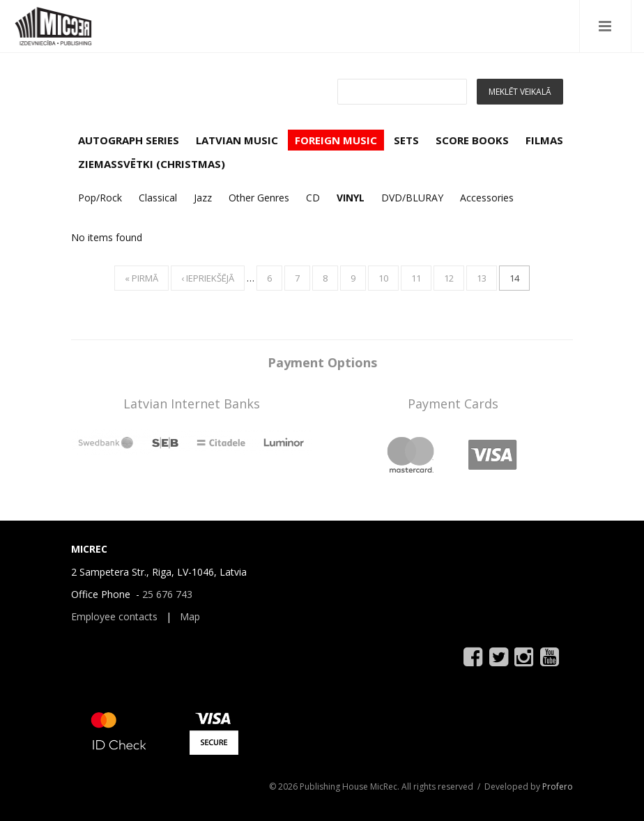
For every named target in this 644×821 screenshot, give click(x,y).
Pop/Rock (100, 198)
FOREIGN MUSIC (336, 140)
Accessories (487, 198)
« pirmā (141, 278)
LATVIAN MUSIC (237, 140)
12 (449, 278)
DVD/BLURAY (412, 198)
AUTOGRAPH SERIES (129, 140)
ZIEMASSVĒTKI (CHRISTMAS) (152, 164)
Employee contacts (114, 616)
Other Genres (259, 198)
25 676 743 (167, 594)
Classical (158, 198)
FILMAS (544, 140)
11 (416, 278)
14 (514, 278)
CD (313, 198)
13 (482, 278)
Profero (558, 787)
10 (383, 278)
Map (190, 616)
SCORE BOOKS (472, 140)
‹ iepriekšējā (208, 278)
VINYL (351, 198)
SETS (406, 140)
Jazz (203, 198)
